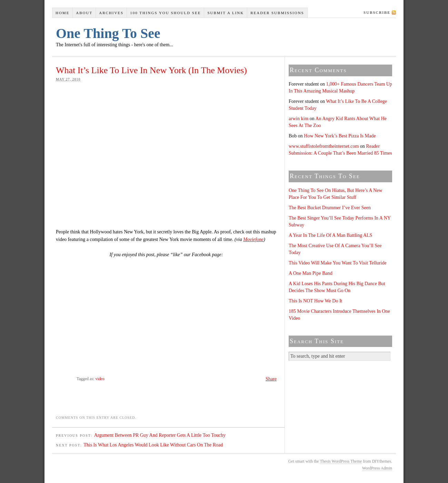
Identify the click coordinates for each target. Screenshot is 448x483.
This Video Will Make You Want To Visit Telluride (338, 263)
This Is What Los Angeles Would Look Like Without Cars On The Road (153, 445)
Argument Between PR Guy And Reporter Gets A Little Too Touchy (160, 435)
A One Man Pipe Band (311, 273)
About (84, 13)
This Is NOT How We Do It (315, 301)
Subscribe (377, 12)
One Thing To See (108, 33)
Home (62, 13)
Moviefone (253, 239)
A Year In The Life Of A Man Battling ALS (330, 235)
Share (271, 379)
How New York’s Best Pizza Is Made (340, 136)
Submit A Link (226, 13)
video (100, 379)
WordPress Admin (377, 468)
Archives (111, 13)
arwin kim (298, 119)
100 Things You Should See (165, 13)
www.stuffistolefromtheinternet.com (324, 146)
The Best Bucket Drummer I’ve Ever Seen (330, 208)
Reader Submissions (277, 13)
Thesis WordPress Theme (341, 461)
